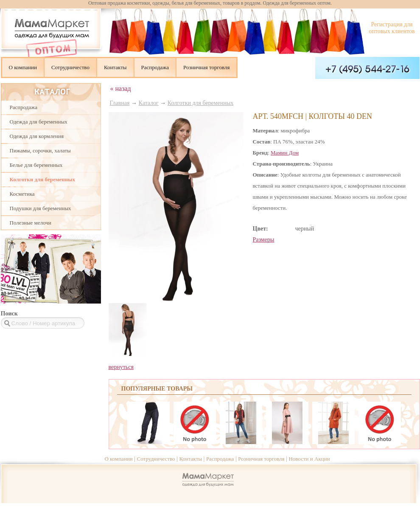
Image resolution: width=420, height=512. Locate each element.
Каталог (149, 103)
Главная (120, 103)
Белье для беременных (36, 165)
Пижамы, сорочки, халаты (40, 151)
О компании (23, 67)
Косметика (22, 194)
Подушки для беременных (41, 208)
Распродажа (155, 67)
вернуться (121, 367)
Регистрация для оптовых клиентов (392, 28)
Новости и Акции (309, 459)
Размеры (264, 240)
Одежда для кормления (37, 136)
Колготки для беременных (42, 179)
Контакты (115, 67)
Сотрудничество (70, 67)
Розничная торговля (206, 67)
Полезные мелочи (31, 223)
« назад (121, 89)
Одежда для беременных (39, 122)
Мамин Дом (285, 153)
